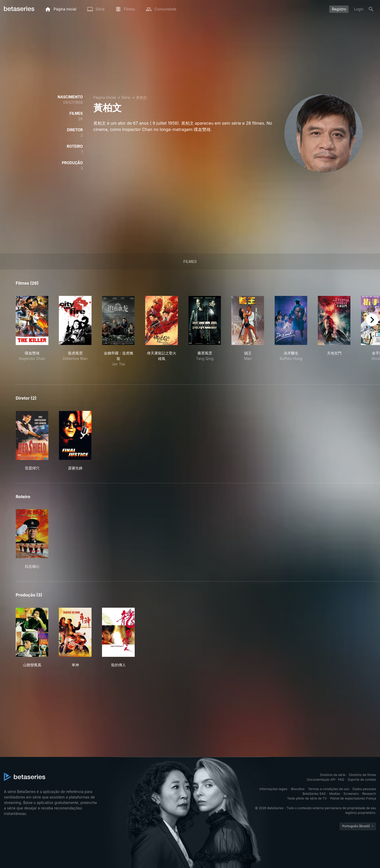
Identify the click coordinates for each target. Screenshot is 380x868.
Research (369, 794)
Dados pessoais (364, 789)
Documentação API (321, 780)
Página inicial (105, 97)
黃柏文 (141, 97)
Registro (339, 9)
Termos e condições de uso (329, 789)
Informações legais (274, 789)
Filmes (190, 261)
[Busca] (371, 9)
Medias (335, 794)
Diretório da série (333, 775)
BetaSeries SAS (314, 794)
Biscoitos (298, 789)
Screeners (351, 794)
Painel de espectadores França (353, 798)
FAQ (341, 780)
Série (126, 97)
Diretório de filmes (362, 775)
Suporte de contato (362, 780)
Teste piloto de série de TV (307, 798)
